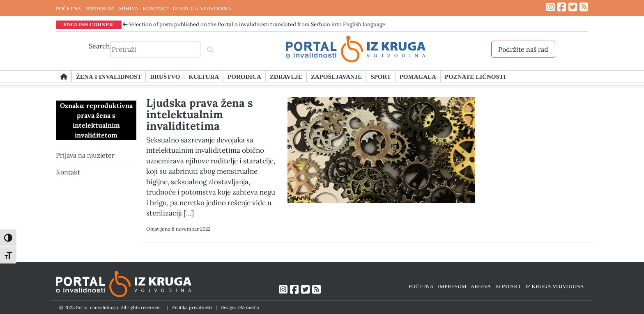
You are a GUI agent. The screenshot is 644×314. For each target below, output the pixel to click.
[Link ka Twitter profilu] (573, 7)
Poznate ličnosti (475, 76)
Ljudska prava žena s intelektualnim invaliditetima (200, 114)
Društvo (165, 76)
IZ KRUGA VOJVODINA (202, 8)
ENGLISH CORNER (88, 24)
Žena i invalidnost (109, 76)
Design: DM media (240, 307)
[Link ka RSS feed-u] (584, 7)
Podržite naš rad (523, 49)
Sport (381, 76)
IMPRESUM (99, 8)
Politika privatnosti (192, 307)
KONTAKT (155, 8)
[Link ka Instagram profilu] (551, 7)
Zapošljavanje (336, 76)
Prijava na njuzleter (85, 155)
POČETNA (68, 8)
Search (99, 46)
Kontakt (68, 172)
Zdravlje (286, 76)
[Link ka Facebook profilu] (562, 7)
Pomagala (418, 76)
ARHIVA (128, 8)
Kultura (204, 76)
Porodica (244, 76)
